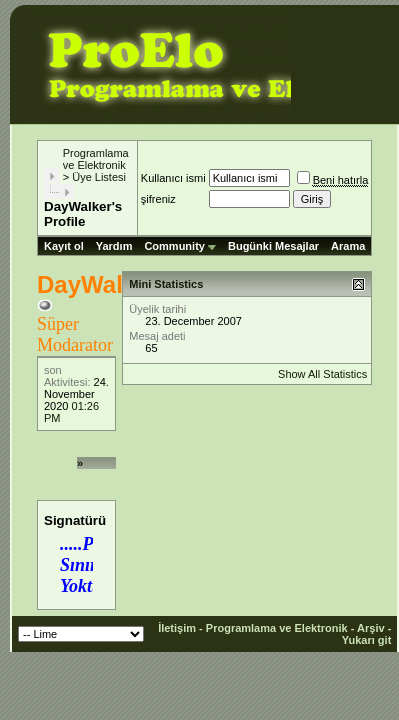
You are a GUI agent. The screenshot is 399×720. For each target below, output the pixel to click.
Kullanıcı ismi (173, 178)
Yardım (114, 246)
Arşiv (371, 628)
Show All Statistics (322, 374)
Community (180, 246)
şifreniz (158, 199)
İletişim (177, 628)
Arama (348, 246)
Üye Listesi (99, 177)
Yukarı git (367, 640)
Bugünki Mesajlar (273, 246)
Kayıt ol (64, 246)
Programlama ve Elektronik (96, 159)
